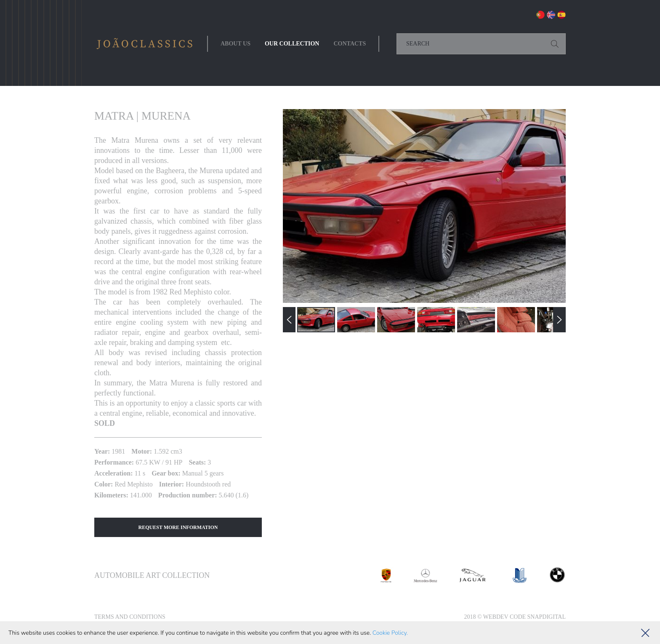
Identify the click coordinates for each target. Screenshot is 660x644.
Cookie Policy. (390, 633)
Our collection (292, 44)
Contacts (350, 44)
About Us (236, 44)
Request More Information (178, 527)
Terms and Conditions (130, 617)
